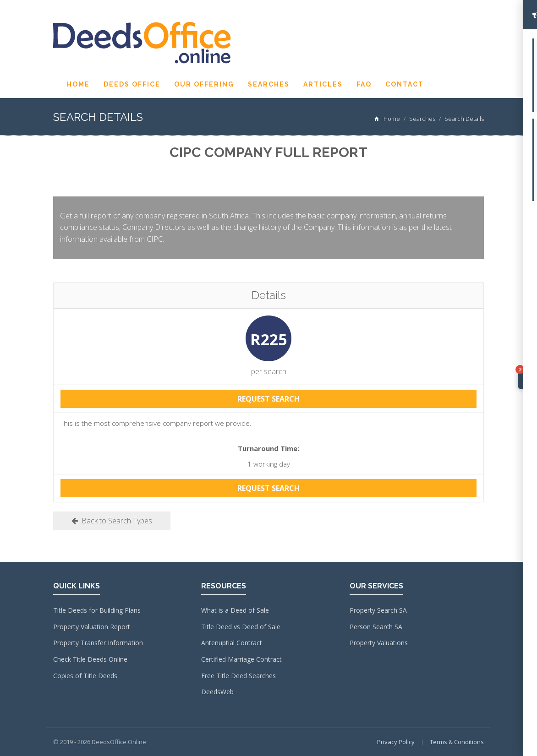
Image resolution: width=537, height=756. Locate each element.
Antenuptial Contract (232, 643)
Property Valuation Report (92, 627)
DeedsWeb (217, 692)
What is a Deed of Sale (235, 610)
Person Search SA (376, 627)
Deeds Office (132, 84)
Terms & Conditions (457, 742)
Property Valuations (379, 643)
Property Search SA (378, 610)
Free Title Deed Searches (238, 676)
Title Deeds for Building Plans (97, 610)
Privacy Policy (396, 742)
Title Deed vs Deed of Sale (241, 627)
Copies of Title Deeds (85, 676)
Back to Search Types (112, 521)
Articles (323, 84)
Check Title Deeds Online (90, 659)
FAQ (364, 84)
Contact (405, 84)
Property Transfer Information (98, 643)
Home (78, 84)
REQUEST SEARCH (268, 399)
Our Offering (204, 84)
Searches (269, 84)
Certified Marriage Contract (241, 659)
